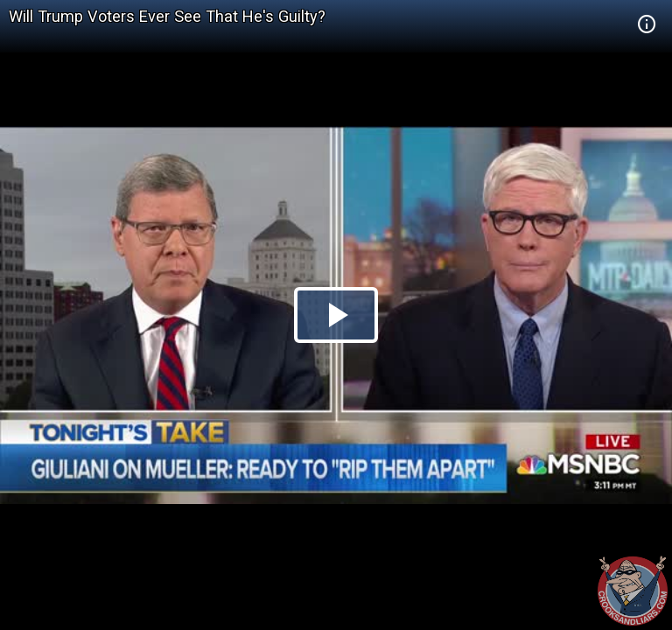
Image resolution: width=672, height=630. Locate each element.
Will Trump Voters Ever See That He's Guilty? (167, 16)
